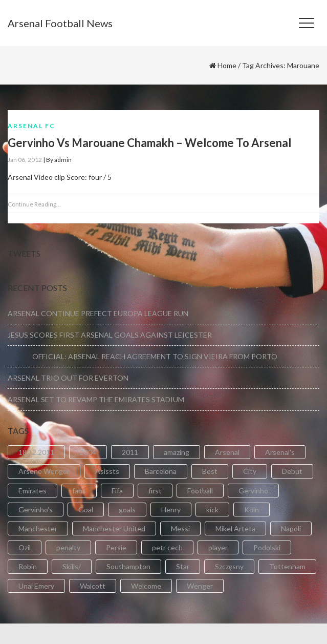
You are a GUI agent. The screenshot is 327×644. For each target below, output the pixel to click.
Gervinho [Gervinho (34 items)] (253, 491)
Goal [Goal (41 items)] (86, 510)
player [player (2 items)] (218, 547)
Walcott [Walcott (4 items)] (93, 586)
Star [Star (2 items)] (183, 566)
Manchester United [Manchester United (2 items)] (114, 528)
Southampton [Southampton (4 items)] (128, 566)
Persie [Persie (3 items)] (116, 547)
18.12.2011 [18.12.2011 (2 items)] (36, 452)
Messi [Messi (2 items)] (180, 528)
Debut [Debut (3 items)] (292, 471)
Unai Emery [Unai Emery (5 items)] (36, 586)
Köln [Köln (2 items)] (252, 510)
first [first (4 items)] (155, 491)
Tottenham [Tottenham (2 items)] (287, 566)
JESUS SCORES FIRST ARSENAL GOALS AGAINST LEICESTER (110, 335)
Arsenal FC (31, 126)
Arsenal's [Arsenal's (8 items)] (280, 452)
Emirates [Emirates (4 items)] (32, 491)
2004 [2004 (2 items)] (88, 452)
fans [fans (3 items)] (79, 491)
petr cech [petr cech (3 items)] (167, 547)
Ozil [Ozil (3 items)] (25, 547)
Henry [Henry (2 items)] (171, 510)
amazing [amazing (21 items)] (177, 452)
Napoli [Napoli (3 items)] (291, 528)
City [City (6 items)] (250, 471)
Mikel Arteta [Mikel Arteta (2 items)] (235, 528)
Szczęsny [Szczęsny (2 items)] (229, 566)
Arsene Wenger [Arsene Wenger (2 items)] (44, 471)
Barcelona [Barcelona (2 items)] (161, 471)
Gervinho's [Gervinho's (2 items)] (36, 510)
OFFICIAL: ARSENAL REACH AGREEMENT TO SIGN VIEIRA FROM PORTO (143, 356)
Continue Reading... (34, 204)
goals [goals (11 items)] (127, 510)
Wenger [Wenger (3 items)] (200, 586)
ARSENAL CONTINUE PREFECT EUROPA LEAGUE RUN (98, 313)
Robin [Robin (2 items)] (28, 566)
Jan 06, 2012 (25, 160)
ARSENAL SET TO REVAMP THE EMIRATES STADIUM (96, 399)
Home (227, 65)
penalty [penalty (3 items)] (68, 547)
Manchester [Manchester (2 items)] (38, 528)
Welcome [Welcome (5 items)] (146, 586)
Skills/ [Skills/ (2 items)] (72, 566)
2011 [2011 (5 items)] (130, 452)
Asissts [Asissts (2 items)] (107, 471)
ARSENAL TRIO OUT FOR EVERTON (68, 378)
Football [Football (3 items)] (200, 491)
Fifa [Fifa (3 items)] (117, 491)
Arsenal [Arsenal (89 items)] (227, 452)
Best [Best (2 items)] (210, 471)
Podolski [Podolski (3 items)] (267, 547)
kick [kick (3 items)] (212, 510)
